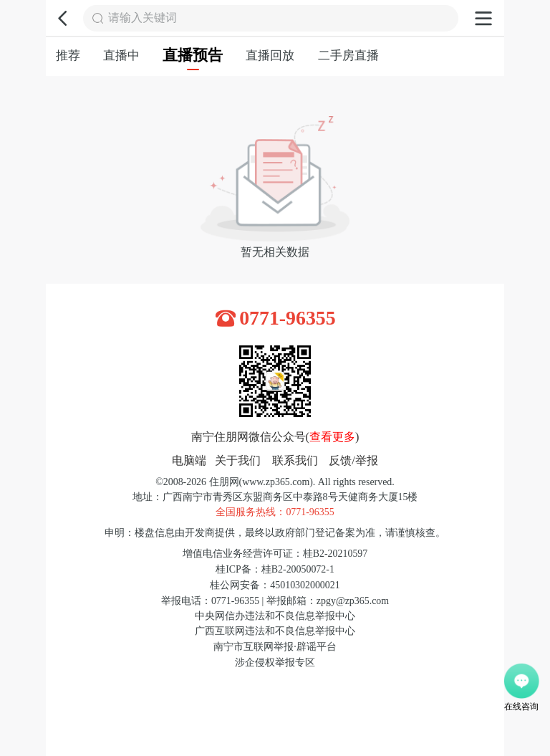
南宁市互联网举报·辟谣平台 (275, 647)
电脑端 (189, 461)
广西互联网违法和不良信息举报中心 (275, 631)
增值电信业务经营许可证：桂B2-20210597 (275, 554)
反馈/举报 (353, 461)
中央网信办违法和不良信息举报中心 (275, 616)
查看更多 (332, 437)
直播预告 (193, 59)
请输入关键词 (143, 18)
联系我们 (295, 461)
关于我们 (238, 461)
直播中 (121, 55)
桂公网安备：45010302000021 (275, 585)
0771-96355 (288, 319)
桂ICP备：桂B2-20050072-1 (275, 569)
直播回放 (270, 55)
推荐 (68, 55)
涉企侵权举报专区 (275, 662)
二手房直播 (348, 55)
